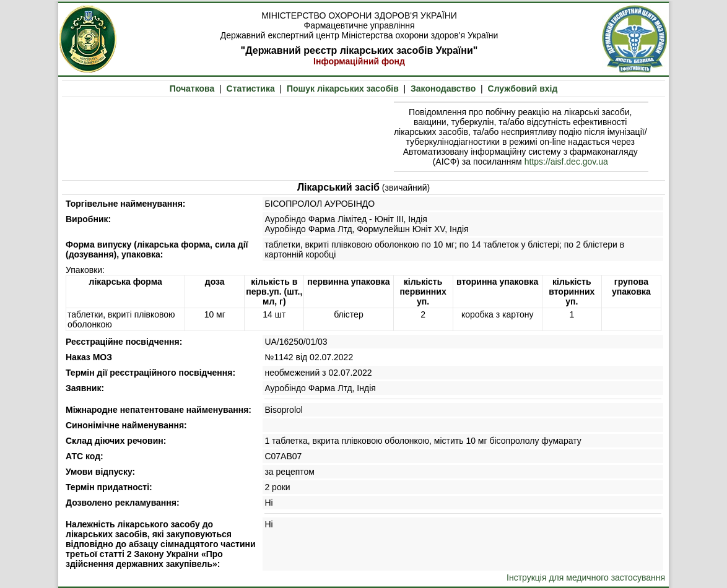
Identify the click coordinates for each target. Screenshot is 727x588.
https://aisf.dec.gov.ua (566, 162)
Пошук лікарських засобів (343, 89)
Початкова (192, 89)
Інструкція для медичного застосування (586, 577)
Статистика (251, 89)
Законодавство (443, 89)
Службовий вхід (523, 89)
